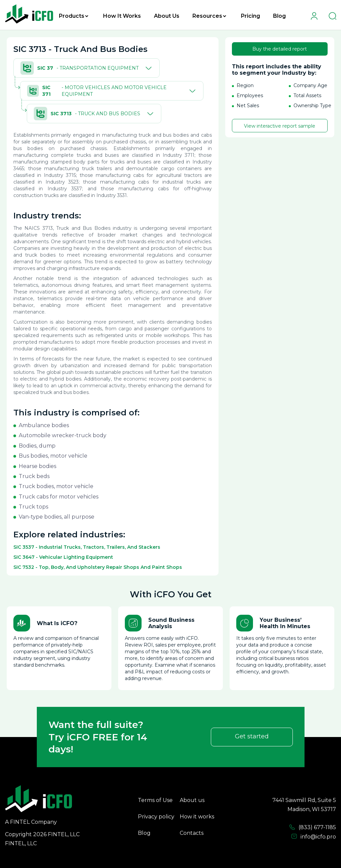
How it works (197, 817)
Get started (252, 736)
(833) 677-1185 (313, 827)
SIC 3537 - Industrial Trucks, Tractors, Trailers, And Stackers (87, 547)
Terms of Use (155, 800)
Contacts (192, 833)
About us (192, 800)
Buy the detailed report (280, 49)
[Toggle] (147, 68)
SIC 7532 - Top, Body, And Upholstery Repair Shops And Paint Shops (98, 567)
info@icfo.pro (314, 837)
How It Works (122, 16)
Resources (209, 16)
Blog (279, 16)
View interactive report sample (280, 126)
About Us (167, 16)
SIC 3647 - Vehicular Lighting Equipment (63, 557)
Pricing (250, 16)
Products (74, 16)
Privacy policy (156, 817)
